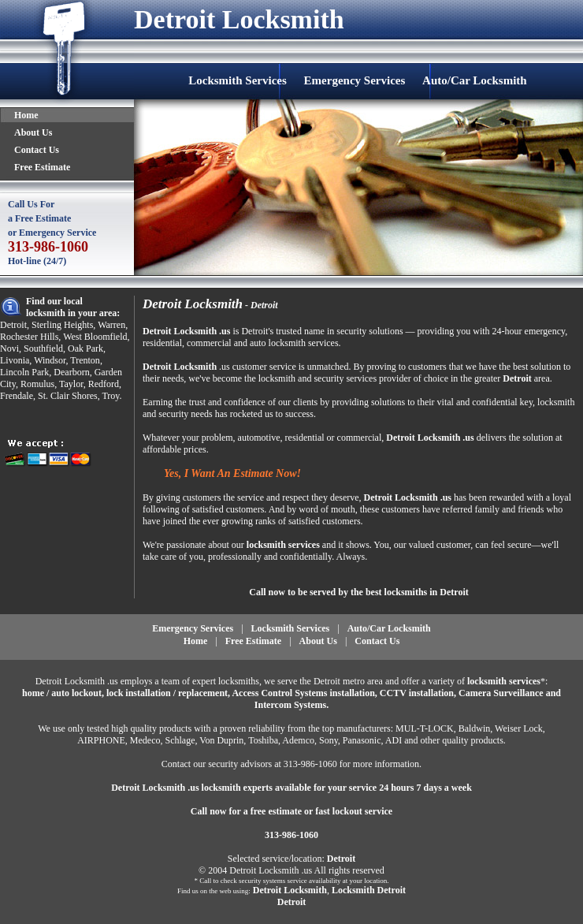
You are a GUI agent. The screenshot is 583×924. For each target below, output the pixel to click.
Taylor (71, 384)
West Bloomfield (95, 337)
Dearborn (71, 372)
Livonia (15, 360)
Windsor (50, 360)
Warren (111, 325)
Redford (104, 384)
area (542, 378)
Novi (9, 348)
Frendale (17, 396)
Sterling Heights (62, 325)
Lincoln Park (24, 372)
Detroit (13, 325)
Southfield (43, 348)
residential (162, 343)
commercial (209, 343)
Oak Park (85, 348)
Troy (110, 396)
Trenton (85, 360)
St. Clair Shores (68, 396)
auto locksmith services (294, 343)
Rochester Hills (29, 337)
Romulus (37, 384)
